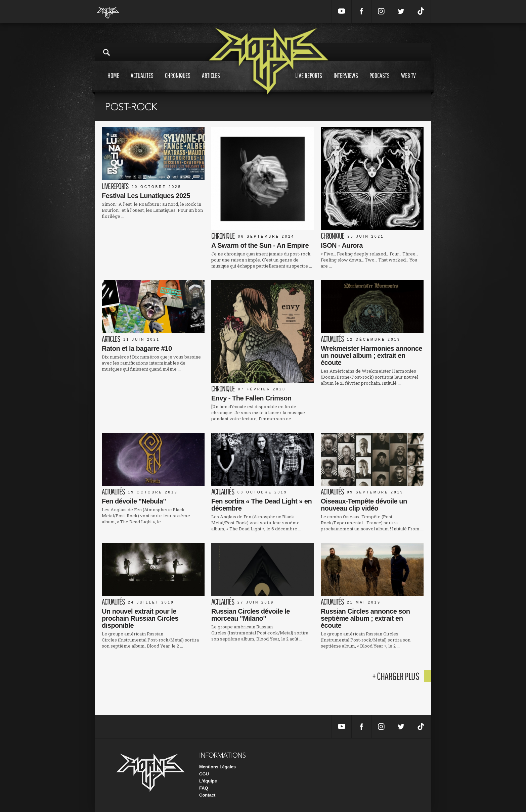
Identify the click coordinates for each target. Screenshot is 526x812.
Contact (207, 795)
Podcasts (380, 82)
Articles (211, 82)
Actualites (142, 82)
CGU (204, 774)
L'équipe (208, 781)
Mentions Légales (217, 767)
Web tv (408, 82)
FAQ (204, 788)
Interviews (346, 82)
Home (113, 82)
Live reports (309, 82)
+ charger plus (396, 676)
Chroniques (178, 82)
